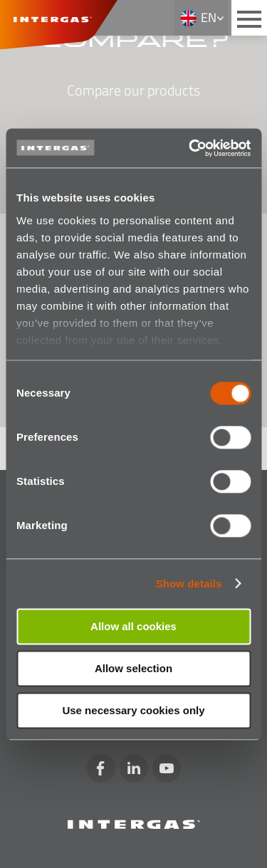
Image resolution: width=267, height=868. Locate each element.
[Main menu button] (249, 18)
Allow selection (133, 668)
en (209, 17)
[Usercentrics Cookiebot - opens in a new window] (190, 148)
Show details (189, 584)
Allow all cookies (133, 626)
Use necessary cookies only (133, 710)
